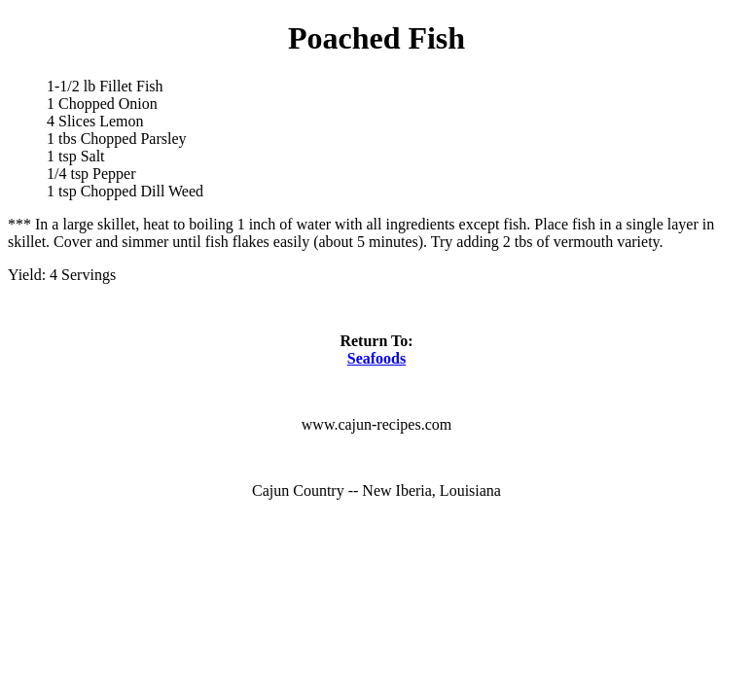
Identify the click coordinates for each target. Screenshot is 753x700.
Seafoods (376, 358)
